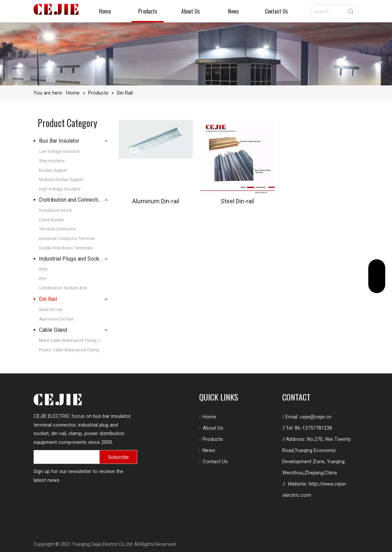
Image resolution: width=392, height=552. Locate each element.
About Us (213, 428)
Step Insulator (52, 161)
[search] (65, 457)
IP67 (43, 279)
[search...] (327, 12)
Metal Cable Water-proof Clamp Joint (73, 341)
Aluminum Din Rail (56, 319)
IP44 (43, 269)
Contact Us (215, 462)
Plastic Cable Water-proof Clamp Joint (74, 350)
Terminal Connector (57, 229)
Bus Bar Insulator (59, 141)
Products (213, 439)
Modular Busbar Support (61, 180)
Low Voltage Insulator (59, 151)
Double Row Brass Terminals (66, 248)
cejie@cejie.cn (316, 417)
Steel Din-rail (237, 201)
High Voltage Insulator (60, 189)
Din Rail (48, 299)
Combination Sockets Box (63, 288)
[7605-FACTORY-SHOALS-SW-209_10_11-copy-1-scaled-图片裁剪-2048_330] (196, 54)
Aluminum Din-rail (156, 201)
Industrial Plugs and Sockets (73, 259)
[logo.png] (58, 400)
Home (209, 417)
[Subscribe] (118, 457)
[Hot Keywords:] (351, 12)
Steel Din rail (51, 310)
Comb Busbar (51, 220)
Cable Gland (53, 330)
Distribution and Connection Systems (74, 200)
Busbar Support (53, 170)
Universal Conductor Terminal (67, 239)
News (209, 450)
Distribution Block (55, 210)
